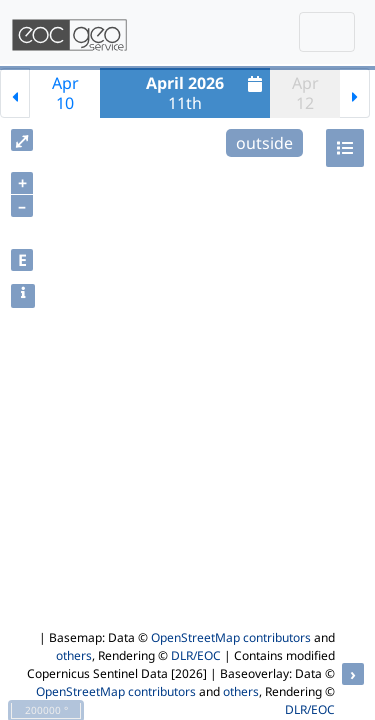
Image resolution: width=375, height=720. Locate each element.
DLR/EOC (196, 655)
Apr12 (305, 93)
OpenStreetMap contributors (231, 637)
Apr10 (65, 93)
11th (206, 93)
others (74, 655)
